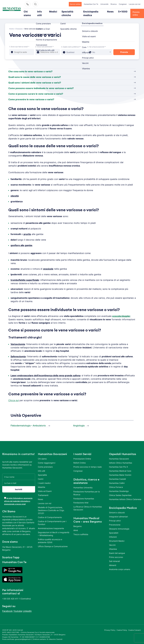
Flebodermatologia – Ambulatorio (28, 422)
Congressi (123, 4)
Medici (54, 11)
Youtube (18, 607)
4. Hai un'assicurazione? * (97, 43)
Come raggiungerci (47, 459)
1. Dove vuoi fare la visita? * (19, 43)
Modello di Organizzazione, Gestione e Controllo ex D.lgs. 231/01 (51, 507)
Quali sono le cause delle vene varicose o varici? (35, 73)
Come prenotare (45, 463)
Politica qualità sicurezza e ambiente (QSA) (50, 537)
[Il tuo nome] (19, 473)
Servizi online (75, 4)
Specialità (42, 471)
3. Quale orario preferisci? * (71, 43)
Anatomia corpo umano (120, 566)
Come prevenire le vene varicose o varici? (31, 96)
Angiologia (79, 422)
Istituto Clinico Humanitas (121, 459)
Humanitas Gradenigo (119, 487)
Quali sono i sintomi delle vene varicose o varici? (35, 79)
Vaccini (112, 541)
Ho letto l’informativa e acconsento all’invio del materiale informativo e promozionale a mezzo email (18, 497)
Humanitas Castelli (117, 475)
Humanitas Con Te (91, 4)
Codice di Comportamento (50, 514)
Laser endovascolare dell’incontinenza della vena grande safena (45, 372)
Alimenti (113, 561)
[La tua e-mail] (19, 479)
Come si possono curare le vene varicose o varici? (36, 90)
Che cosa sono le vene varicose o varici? (30, 68)
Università (104, 4)
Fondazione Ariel (81, 499)
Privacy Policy (110, 626)
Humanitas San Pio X (118, 463)
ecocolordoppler (121, 312)
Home (11, 25)
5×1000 (115, 11)
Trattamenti (43, 491)
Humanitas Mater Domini (120, 471)
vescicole (48, 265)
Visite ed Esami (45, 487)
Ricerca (114, 4)
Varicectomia (18, 340)
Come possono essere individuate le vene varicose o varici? (41, 84)
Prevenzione (115, 521)
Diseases (19, 25)
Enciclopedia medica (89, 11)
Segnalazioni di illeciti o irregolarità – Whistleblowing (54, 530)
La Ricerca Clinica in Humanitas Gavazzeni (88, 504)
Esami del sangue (117, 549)
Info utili (43, 11)
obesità (15, 192)
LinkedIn (27, 607)
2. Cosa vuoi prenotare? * (44, 43)
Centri (41, 475)
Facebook (7, 607)
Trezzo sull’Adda (81, 531)
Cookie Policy (122, 626)
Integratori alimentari (118, 513)
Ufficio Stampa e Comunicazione (53, 543)
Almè (76, 527)
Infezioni (113, 533)
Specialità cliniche (69, 11)
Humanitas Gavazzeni (119, 455)
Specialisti (114, 529)
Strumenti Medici (117, 537)
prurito (27, 230)
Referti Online (80, 459)
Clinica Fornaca (116, 483)
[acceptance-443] (5, 494)
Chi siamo (31, 11)
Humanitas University (83, 484)
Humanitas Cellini (117, 479)
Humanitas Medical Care (120, 467)
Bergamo (78, 522)
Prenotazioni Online (82, 455)
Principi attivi (115, 517)
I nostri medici (44, 479)
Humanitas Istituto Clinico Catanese (125, 495)
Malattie (42, 483)
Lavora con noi (135, 4)
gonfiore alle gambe (21, 242)
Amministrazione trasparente (51, 525)
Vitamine (113, 545)
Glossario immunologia (119, 525)
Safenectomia (18, 353)
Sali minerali (114, 557)
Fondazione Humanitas (84, 495)
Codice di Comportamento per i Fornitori (52, 519)
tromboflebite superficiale (25, 276)
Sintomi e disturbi (117, 509)
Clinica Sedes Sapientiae (120, 491)
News (105, 11)
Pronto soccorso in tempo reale (88, 463)
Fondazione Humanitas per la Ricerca (87, 489)
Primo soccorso (116, 553)
